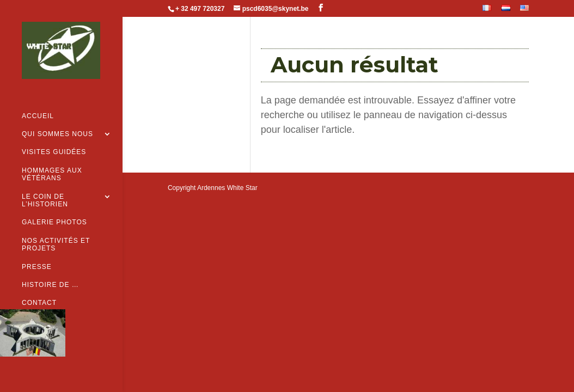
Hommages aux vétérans (52, 157)
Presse (37, 249)
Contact (39, 286)
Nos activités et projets (56, 228)
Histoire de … (50, 268)
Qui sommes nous (57, 117)
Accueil (38, 99)
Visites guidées (54, 135)
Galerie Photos (54, 205)
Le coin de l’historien (45, 183)
